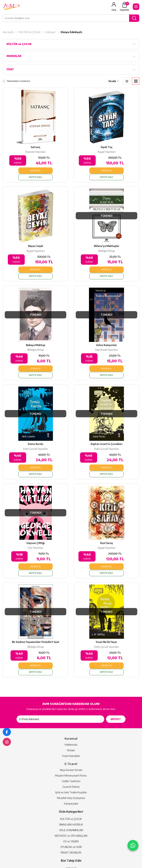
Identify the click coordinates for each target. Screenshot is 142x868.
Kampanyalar (71, 766)
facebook (71, 836)
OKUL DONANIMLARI (71, 792)
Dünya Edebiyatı (71, 32)
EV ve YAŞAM (71, 804)
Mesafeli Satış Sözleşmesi (71, 760)
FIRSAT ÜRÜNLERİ (71, 815)
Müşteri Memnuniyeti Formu (71, 738)
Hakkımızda (71, 707)
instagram (71, 830)
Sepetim (124, 7)
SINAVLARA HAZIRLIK (71, 787)
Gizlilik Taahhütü (71, 743)
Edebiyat (51, 32)
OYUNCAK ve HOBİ (71, 809)
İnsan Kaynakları (71, 718)
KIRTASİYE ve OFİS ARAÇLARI (71, 798)
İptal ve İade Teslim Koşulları (71, 755)
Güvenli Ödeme (71, 749)
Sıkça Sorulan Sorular (71, 732)
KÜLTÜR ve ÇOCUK (30, 32)
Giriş (114, 10)
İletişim (71, 712)
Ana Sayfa (8, 32)
